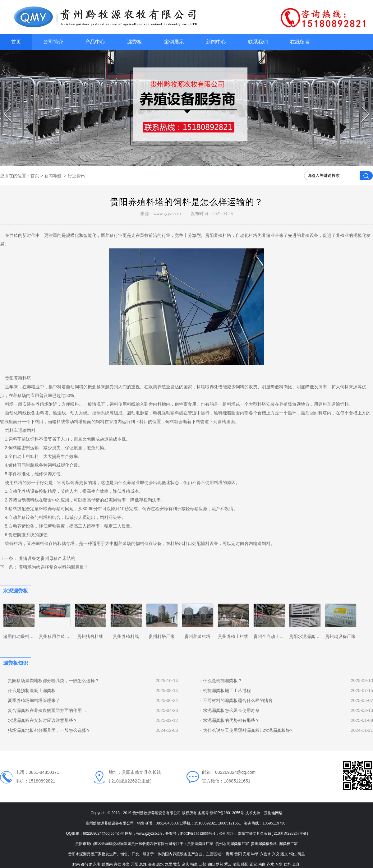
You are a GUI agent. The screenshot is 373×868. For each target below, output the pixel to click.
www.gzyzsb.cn (167, 214)
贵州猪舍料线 (90, 636)
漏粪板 (135, 42)
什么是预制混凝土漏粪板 (32, 690)
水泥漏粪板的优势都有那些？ (231, 720)
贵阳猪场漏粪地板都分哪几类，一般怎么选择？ (53, 681)
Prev (5, 107)
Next (362, 107)
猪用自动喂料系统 (21, 636)
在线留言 (300, 42)
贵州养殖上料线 (233, 636)
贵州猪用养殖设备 (56, 636)
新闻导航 (53, 176)
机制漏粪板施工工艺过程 (227, 690)
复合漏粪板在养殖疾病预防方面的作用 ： (48, 710)
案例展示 (174, 42)
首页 (16, 42)
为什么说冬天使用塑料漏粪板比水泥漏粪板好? (248, 730)
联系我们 (258, 42)
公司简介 (53, 42)
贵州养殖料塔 (197, 636)
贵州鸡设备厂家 (340, 636)
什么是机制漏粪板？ (223, 681)
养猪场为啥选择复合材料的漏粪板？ (53, 567)
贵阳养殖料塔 (218, 235)
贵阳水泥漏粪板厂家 (309, 636)
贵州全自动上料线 (271, 636)
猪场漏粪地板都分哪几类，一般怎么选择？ (49, 730)
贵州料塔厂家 (162, 636)
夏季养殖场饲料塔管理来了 (34, 700)
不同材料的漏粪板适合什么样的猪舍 (238, 700)
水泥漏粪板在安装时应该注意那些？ (43, 720)
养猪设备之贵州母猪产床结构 (46, 558)
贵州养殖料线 (126, 636)
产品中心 (95, 42)
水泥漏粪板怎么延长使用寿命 (231, 710)
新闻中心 (216, 42)
